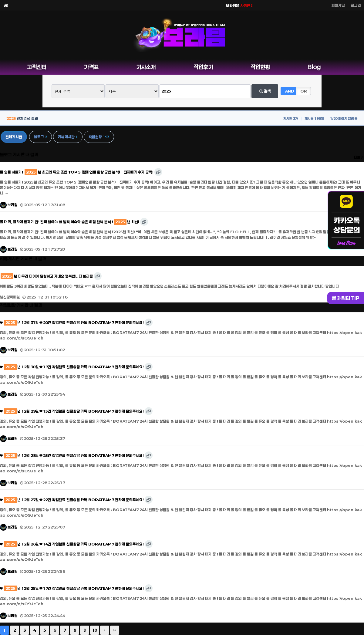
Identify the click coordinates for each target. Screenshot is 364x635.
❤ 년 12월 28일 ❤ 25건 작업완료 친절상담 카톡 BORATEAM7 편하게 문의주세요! (72, 455)
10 (95, 630)
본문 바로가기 (0, 0)
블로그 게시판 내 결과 (19, 155)
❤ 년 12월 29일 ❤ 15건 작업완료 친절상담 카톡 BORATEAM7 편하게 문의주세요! (72, 411)
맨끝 (115, 630)
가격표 (91, 67)
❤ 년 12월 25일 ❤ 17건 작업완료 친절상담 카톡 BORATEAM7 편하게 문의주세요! (72, 588)
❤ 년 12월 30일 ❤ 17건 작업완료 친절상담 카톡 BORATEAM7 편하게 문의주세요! (72, 367)
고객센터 (37, 67)
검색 (265, 91)
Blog (314, 67)
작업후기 (203, 67)
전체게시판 (14, 137)
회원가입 (338, 5)
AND (290, 91)
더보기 (359, 157)
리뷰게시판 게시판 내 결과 (23, 259)
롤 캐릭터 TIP (346, 298)
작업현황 (260, 67)
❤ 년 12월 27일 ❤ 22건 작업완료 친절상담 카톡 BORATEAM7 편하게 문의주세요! (72, 500)
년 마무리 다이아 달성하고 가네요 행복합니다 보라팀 (47, 276)
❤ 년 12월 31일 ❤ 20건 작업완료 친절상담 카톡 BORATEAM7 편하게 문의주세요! (72, 323)
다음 (105, 630)
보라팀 (9, 205)
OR (304, 91)
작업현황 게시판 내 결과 (21, 305)
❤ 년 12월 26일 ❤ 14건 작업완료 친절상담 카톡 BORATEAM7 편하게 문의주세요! (72, 544)
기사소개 (146, 67)
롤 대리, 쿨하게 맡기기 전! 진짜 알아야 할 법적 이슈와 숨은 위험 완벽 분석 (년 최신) (70, 222)
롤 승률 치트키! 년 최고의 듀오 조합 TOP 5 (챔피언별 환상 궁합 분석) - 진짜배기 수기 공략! (77, 172)
